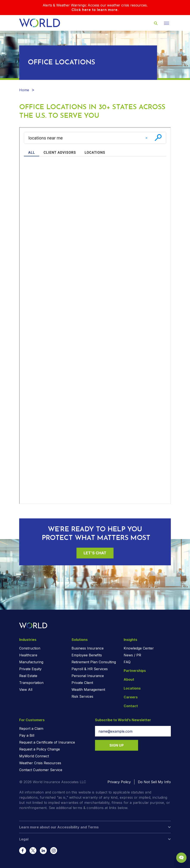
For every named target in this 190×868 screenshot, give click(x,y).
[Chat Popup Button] (181, 858)
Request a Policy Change (40, 749)
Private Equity (30, 669)
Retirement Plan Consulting (94, 662)
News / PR (132, 655)
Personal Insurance (88, 676)
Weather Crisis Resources (40, 763)
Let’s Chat (95, 553)
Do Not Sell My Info (154, 782)
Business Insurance (88, 648)
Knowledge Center (139, 648)
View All (26, 690)
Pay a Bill (27, 735)
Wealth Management (88, 690)
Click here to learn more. (95, 10)
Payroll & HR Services (90, 669)
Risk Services (82, 696)
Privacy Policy (119, 782)
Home (24, 90)
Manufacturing (31, 662)
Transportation (31, 683)
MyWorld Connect (34, 756)
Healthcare (28, 655)
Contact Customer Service (41, 770)
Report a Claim (31, 728)
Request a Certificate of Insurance (47, 742)
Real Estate (28, 676)
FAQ (127, 662)
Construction (30, 648)
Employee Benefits (87, 655)
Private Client (82, 683)
